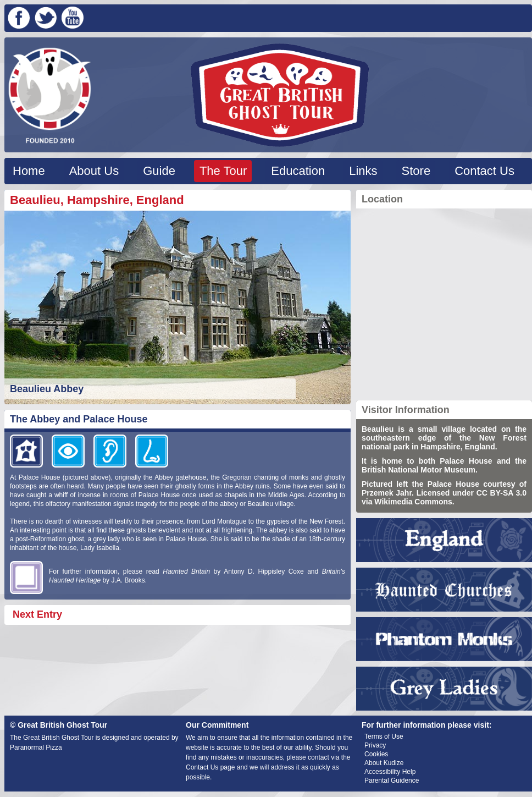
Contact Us (484, 171)
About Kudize (384, 763)
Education (298, 171)
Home (29, 171)
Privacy (375, 745)
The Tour (223, 171)
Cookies (376, 754)
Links (363, 171)
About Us (94, 171)
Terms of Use (384, 736)
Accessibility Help (390, 772)
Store (416, 171)
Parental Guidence (392, 780)
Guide (159, 171)
